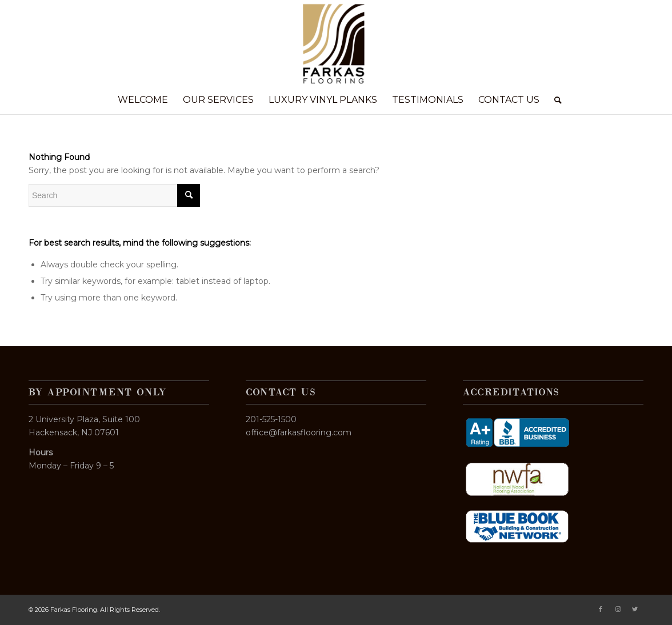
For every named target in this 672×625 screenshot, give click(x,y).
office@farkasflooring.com (299, 432)
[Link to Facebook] (601, 609)
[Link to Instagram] (618, 609)
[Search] (554, 100)
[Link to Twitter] (635, 609)
